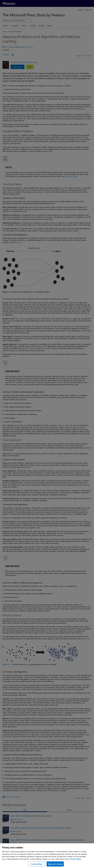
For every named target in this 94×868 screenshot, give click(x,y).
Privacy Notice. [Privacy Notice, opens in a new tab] (76, 861)
